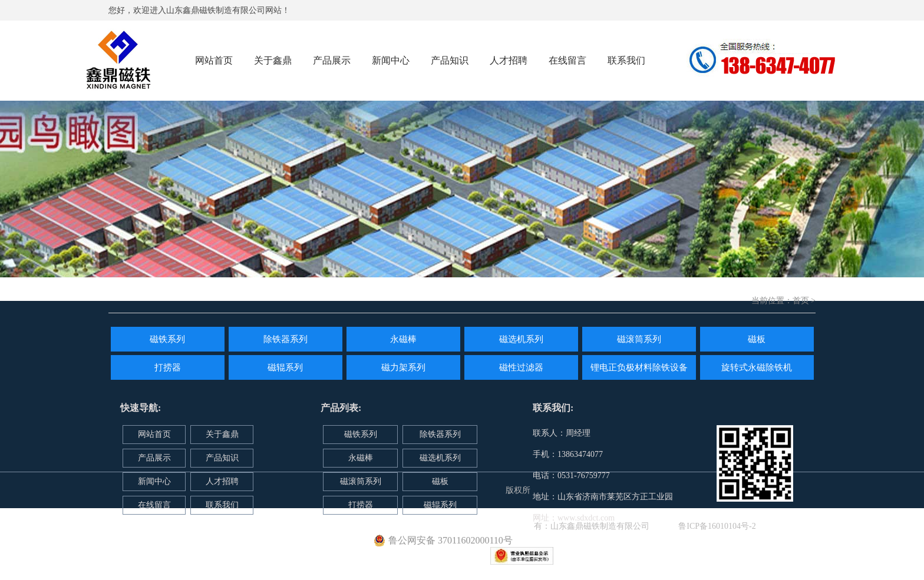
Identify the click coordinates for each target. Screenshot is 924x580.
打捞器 (168, 367)
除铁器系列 (286, 339)
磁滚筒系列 (639, 339)
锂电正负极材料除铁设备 (639, 367)
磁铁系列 (167, 339)
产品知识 (450, 60)
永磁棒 (403, 339)
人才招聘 (509, 60)
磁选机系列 (521, 339)
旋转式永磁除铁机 (757, 367)
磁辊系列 (285, 367)
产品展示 (332, 60)
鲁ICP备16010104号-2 (717, 526)
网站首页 (214, 60)
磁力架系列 (403, 367)
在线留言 (567, 60)
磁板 (757, 339)
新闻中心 (391, 60)
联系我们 (626, 60)
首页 (801, 301)
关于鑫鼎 (273, 60)
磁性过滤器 (521, 367)
